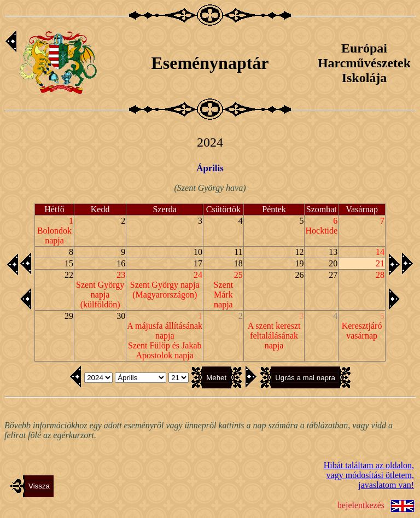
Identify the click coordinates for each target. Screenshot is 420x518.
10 (198, 252)
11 (238, 252)
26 (299, 275)
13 (333, 252)
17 (198, 263)
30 (121, 316)
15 (69, 263)
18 (238, 263)
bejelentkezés (361, 505)
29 (69, 316)
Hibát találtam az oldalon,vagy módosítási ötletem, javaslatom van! (369, 475)
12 (299, 252)
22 (69, 275)
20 (333, 263)
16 (121, 263)
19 (299, 263)
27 (333, 275)
